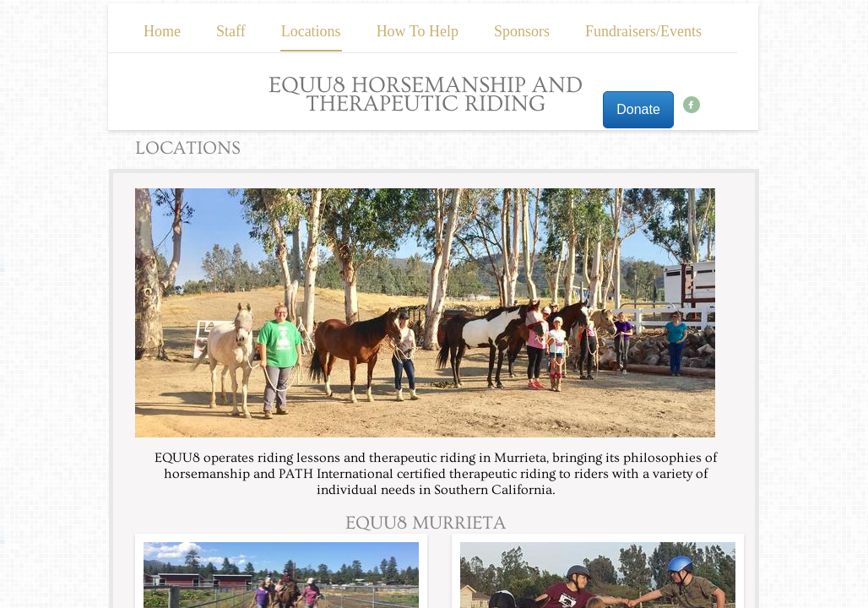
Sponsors (522, 31)
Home (162, 31)
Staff (231, 31)
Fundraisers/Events (643, 31)
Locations (311, 31)
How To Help (418, 31)
